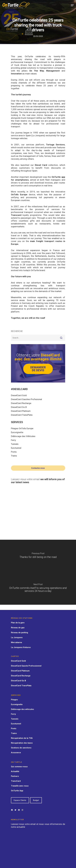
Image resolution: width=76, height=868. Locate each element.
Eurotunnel (16, 448)
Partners (15, 776)
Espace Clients (20, 800)
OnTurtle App (17, 791)
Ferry (13, 440)
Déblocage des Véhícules (23, 436)
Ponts (14, 452)
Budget (36, 800)
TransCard (16, 781)
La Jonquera (17, 637)
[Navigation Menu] (72, 5)
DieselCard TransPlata (22, 415)
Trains (14, 456)
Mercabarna (16, 642)
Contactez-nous (38, 468)
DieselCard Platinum (21, 411)
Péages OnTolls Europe (22, 428)
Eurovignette (17, 432)
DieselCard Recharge (21, 403)
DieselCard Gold (19, 395)
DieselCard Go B (19, 407)
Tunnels (15, 444)
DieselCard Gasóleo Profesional (26, 399)
